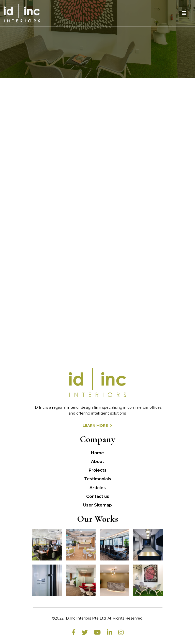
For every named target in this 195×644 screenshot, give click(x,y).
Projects (98, 470)
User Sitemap (97, 505)
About (97, 462)
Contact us (98, 496)
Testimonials (98, 479)
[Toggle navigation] (184, 13)
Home (97, 453)
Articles (98, 488)
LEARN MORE (97, 426)
